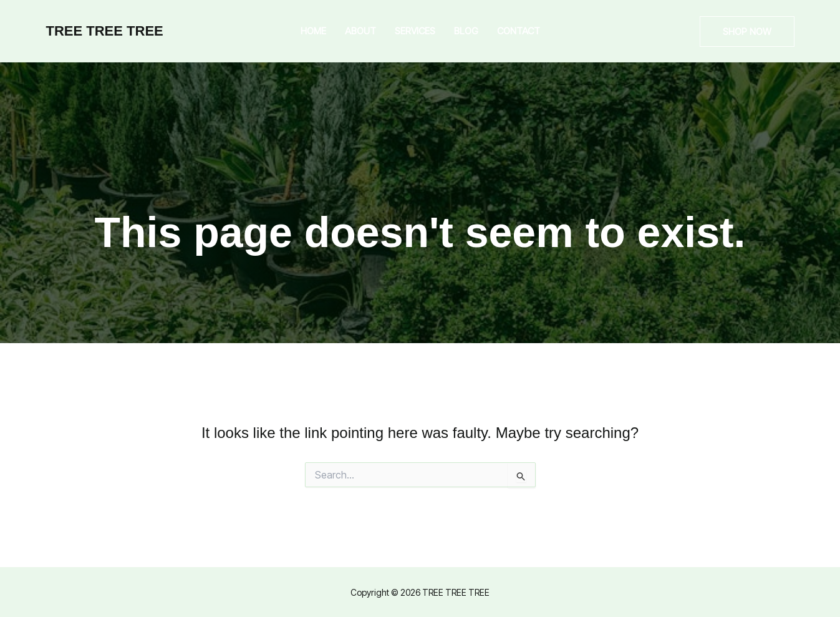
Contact (519, 31)
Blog (466, 31)
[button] (747, 32)
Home (313, 31)
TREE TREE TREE (105, 31)
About (360, 31)
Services (415, 31)
